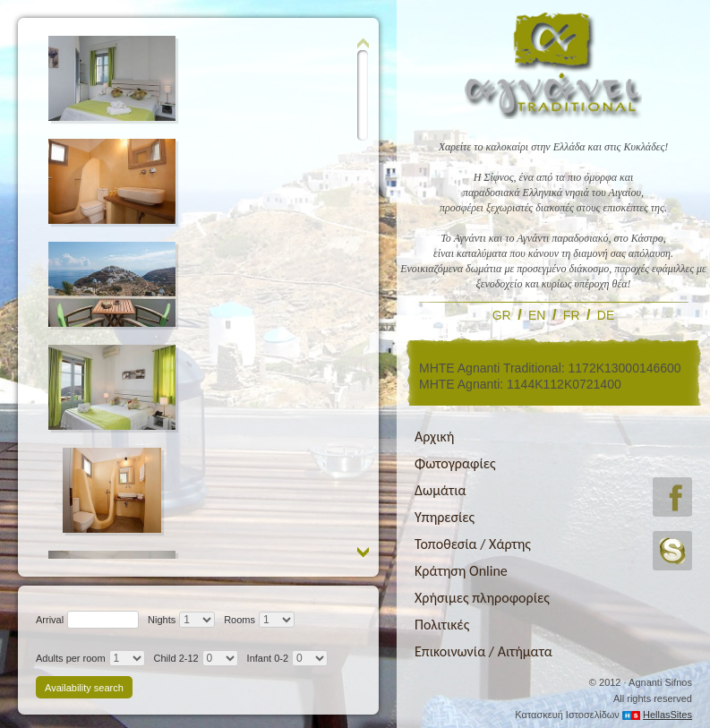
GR (502, 315)
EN (537, 315)
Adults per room (71, 658)
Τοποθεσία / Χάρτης (473, 544)
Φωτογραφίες (455, 463)
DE (606, 315)
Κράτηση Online (461, 571)
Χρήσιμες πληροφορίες (482, 598)
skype (672, 551)
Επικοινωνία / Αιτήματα (483, 651)
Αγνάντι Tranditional (553, 65)
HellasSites (667, 715)
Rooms (240, 620)
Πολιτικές (442, 625)
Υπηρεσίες (445, 517)
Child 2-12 (176, 658)
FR (572, 315)
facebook (672, 497)
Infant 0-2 (268, 658)
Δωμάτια (441, 490)
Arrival (50, 620)
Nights (162, 620)
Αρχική (434, 437)
